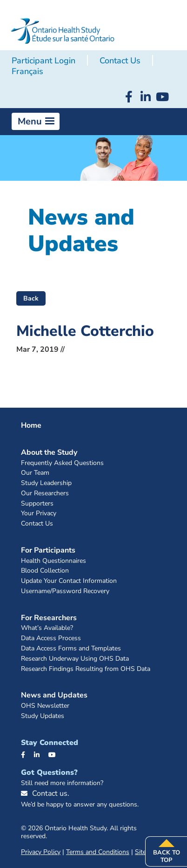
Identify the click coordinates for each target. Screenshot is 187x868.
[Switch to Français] (27, 72)
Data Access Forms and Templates (71, 649)
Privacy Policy (41, 852)
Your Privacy (39, 514)
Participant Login (43, 61)
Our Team (35, 473)
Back (31, 298)
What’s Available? (47, 628)
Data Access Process (51, 639)
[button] (36, 122)
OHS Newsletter (45, 706)
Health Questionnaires (53, 561)
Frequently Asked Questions (62, 463)
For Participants (48, 550)
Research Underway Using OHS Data (75, 659)
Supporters (37, 504)
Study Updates (43, 716)
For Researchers (49, 618)
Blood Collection (45, 571)
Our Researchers (45, 494)
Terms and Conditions (98, 852)
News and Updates (54, 695)
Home (31, 425)
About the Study (49, 452)
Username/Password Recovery (65, 591)
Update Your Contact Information (69, 581)
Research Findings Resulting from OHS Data (86, 669)
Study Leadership (46, 483)
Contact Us (120, 61)
